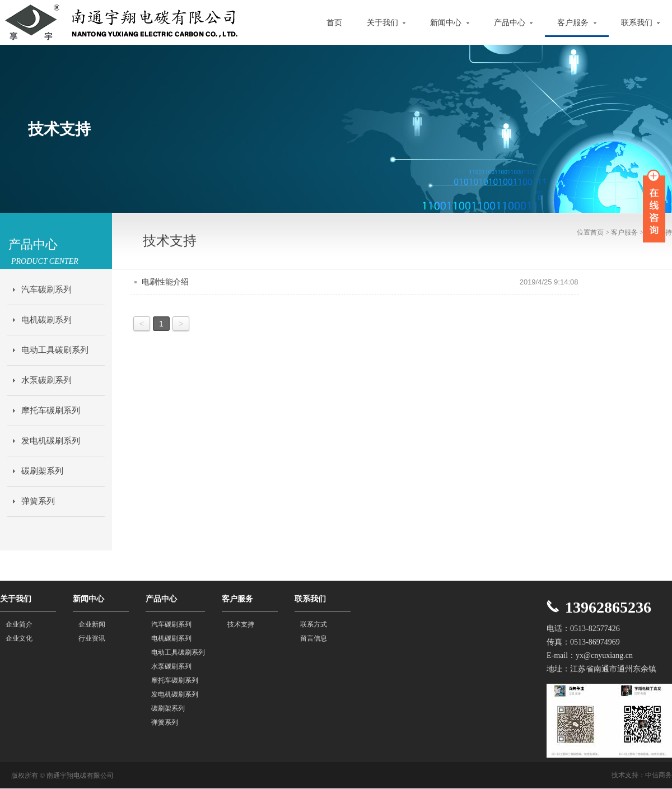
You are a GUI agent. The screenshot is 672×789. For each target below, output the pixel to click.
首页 (334, 23)
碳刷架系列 (42, 471)
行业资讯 (92, 638)
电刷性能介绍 (165, 282)
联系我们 (641, 23)
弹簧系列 (38, 501)
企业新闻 (92, 624)
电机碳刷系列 (46, 320)
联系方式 (314, 624)
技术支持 (241, 624)
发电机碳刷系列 (51, 441)
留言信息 (314, 638)
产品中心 (514, 23)
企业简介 (19, 624)
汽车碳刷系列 (46, 290)
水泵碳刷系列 (46, 380)
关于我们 (386, 23)
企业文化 (19, 638)
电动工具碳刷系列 (55, 350)
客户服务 (577, 23)
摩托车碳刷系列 (51, 410)
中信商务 (659, 775)
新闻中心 (450, 23)
